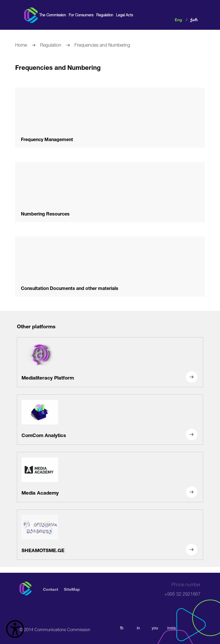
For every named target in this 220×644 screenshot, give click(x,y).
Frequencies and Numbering (102, 44)
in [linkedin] (138, 628)
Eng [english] (178, 19)
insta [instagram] (172, 628)
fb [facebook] (122, 628)
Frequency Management (47, 139)
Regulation (105, 15)
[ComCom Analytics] (110, 420)
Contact (51, 589)
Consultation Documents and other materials (70, 288)
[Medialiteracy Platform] (110, 362)
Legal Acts (124, 15)
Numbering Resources (45, 213)
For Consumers (81, 15)
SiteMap (72, 589)
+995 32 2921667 (182, 589)
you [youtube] (155, 628)
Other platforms (36, 326)
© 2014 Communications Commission (55, 629)
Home (21, 44)
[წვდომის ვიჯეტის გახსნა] (15, 629)
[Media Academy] (110, 477)
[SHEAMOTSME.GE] (110, 535)
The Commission (53, 15)
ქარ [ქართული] (194, 19)
